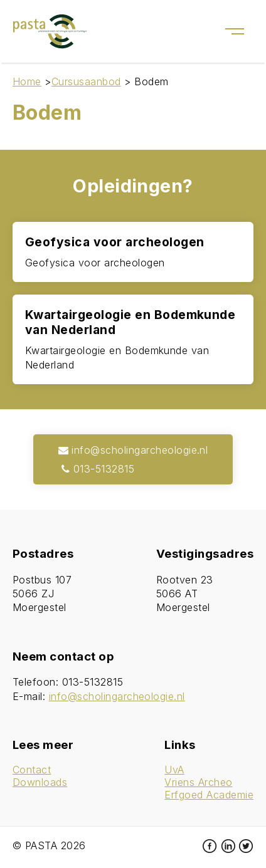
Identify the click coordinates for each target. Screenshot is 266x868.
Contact (32, 770)
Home (27, 81)
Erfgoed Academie (209, 795)
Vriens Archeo (198, 782)
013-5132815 (97, 469)
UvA (174, 770)
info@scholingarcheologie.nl (133, 450)
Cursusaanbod (86, 81)
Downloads (40, 782)
